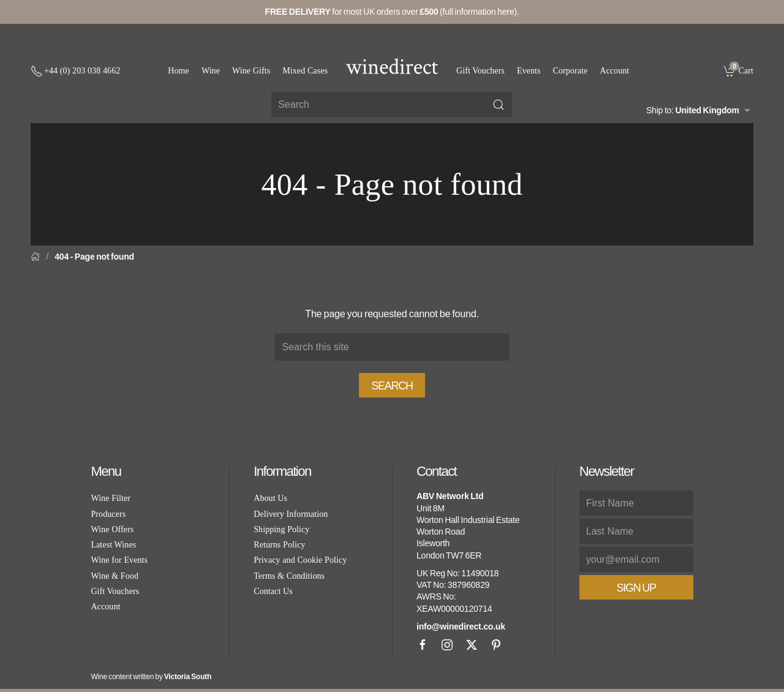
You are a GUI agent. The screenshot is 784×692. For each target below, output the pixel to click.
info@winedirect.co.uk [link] (461, 626)
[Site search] (392, 104)
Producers (108, 514)
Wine (211, 71)
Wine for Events (119, 560)
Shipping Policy (281, 529)
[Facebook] (423, 645)
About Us (270, 498)
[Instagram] (447, 645)
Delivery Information (291, 514)
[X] (472, 645)
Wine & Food (115, 576)
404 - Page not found (94, 257)
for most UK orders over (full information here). (392, 12)
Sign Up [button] (636, 588)
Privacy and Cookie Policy (300, 560)
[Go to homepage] (392, 66)
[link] (738, 70)
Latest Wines (113, 545)
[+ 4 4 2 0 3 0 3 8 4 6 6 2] (75, 71)
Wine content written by (151, 677)
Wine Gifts (251, 71)
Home (179, 71)
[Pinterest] (496, 645)
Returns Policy (279, 545)
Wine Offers (112, 529)
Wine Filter (111, 498)
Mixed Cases (305, 71)
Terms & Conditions (289, 576)
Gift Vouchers (481, 71)
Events (529, 71)
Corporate (571, 71)
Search (392, 386)
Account (614, 71)
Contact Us (273, 591)
